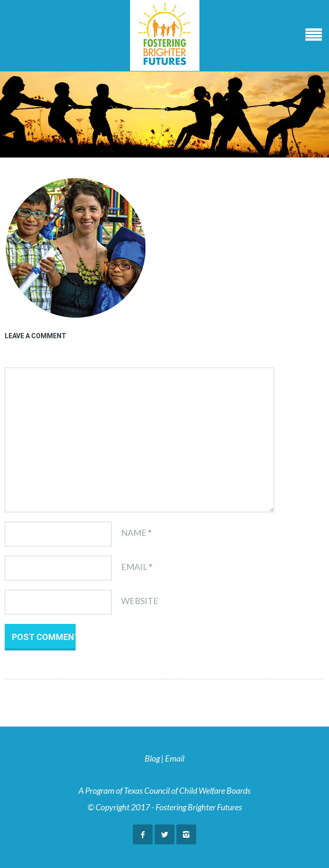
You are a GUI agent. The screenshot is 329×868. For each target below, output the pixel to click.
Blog (152, 758)
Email (134, 567)
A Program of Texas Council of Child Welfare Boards (164, 790)
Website (140, 601)
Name (134, 533)
